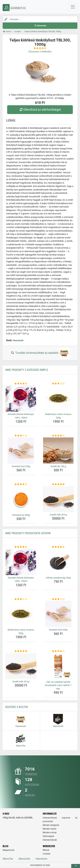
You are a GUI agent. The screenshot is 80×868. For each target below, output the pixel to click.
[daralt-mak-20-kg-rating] (58, 484)
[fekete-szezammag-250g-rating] (58, 547)
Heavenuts (18, 340)
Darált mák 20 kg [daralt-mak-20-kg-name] (58, 515)
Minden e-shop (50, 833)
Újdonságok (48, 836)
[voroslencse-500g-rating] (21, 484)
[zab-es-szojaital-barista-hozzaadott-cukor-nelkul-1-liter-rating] (58, 651)
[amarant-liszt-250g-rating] (21, 436)
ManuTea (8, 859)
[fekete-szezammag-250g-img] (58, 562)
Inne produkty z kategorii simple (27, 370)
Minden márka (50, 829)
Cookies (46, 854)
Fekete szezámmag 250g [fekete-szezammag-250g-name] (58, 578)
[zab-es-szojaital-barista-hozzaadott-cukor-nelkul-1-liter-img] (58, 666)
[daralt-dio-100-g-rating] (58, 436)
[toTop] (76, 866)
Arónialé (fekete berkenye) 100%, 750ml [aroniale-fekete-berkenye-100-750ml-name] (21, 416)
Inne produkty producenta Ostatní (28, 533)
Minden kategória (51, 825)
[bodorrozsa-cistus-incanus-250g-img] (58, 398)
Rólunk (46, 850)
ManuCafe (24, 859)
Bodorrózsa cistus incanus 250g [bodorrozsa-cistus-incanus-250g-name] (58, 416)
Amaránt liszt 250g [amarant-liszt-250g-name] (21, 466)
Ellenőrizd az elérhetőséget (40, 110)
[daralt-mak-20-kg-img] (58, 499)
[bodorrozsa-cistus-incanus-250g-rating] (58, 384)
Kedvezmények (50, 840)
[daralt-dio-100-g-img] (58, 451)
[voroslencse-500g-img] (21, 499)
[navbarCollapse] (73, 7)
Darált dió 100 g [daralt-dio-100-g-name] (58, 466)
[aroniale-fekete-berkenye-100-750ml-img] (21, 398)
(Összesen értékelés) (40, 52)
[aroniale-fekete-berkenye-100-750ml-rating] (21, 384)
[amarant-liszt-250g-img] (21, 451)
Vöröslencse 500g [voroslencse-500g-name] (21, 515)
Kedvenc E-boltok (17, 707)
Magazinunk (8, 850)
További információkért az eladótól (40, 353)
